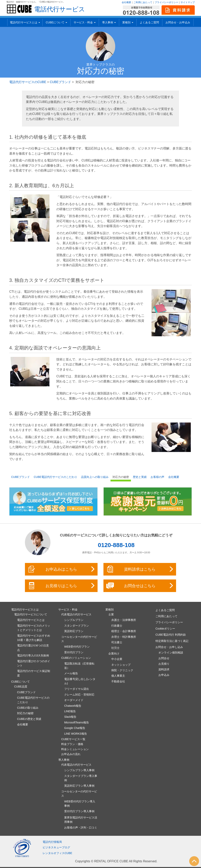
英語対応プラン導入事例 (79, 786)
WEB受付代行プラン (77, 647)
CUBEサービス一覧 (73, 739)
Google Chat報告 (75, 728)
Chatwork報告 (73, 706)
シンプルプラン (74, 620)
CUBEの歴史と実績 (29, 719)
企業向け (114, 654)
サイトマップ (188, 2)
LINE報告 (70, 711)
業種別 (128, 22)
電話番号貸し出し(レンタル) (80, 681)
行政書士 (117, 626)
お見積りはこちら (62, 586)
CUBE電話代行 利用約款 (171, 635)
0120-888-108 (116, 545)
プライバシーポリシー (166, 2)
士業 (111, 614)
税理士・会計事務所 (124, 631)
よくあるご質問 (149, 22)
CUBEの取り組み (28, 708)
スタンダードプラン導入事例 (81, 778)
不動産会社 (118, 681)
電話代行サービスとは (25, 22)
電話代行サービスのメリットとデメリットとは (34, 628)
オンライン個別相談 (171, 653)
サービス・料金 (85, 22)
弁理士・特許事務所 (124, 637)
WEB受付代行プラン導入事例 (80, 804)
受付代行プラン (74, 652)
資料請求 (164, 669)
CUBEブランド (60, 82)
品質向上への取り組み (95, 477)
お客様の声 (157, 477)
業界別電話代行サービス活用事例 (81, 820)
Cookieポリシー (165, 629)
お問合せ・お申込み (178, 22)
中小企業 (117, 659)
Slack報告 (70, 717)
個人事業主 (118, 676)
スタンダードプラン (77, 626)
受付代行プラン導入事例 (79, 811)
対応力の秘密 (121, 477)
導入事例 (109, 22)
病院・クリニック (122, 670)
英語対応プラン (74, 631)
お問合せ (164, 658)
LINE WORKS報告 (76, 734)
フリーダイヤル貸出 (77, 689)
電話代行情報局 (52, 842)
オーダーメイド (74, 700)
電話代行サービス (60, 9)
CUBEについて (56, 22)
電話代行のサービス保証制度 (34, 673)
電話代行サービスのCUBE (28, 82)
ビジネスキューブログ (56, 847)
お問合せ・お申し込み (169, 647)
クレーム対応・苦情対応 (79, 695)
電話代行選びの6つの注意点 (33, 648)
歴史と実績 (140, 477)
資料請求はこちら (140, 569)
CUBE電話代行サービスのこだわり (55, 477)
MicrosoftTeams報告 (77, 722)
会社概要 (126, 2)
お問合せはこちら (140, 586)
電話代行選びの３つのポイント (34, 663)
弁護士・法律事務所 (124, 620)
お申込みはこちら (62, 569)
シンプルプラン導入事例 (79, 770)
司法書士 (117, 642)
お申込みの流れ (71, 754)
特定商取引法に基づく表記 (172, 641)
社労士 (115, 648)
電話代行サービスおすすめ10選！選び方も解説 (34, 638)
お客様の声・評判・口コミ (81, 828)
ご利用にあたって (143, 2)
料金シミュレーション (75, 749)
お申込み (164, 675)
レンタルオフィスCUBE (57, 853)
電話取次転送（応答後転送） (79, 666)
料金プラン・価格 (72, 744)
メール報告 (71, 673)
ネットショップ (121, 665)
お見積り (164, 664)
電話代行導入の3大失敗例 (33, 655)
